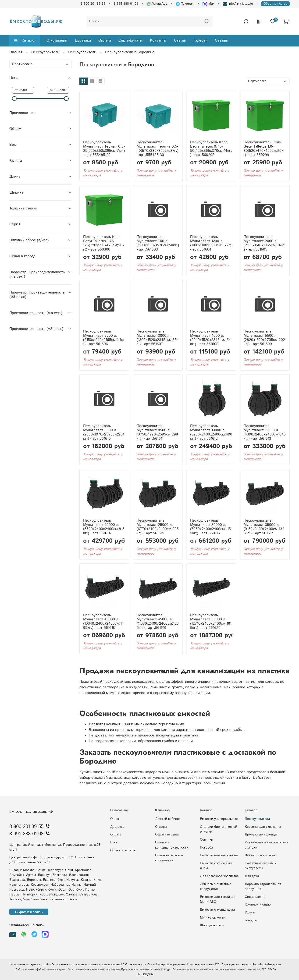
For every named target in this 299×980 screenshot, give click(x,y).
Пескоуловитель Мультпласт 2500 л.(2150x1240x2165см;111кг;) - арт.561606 (104, 338)
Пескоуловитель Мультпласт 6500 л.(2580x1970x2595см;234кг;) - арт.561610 (104, 432)
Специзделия (255, 897)
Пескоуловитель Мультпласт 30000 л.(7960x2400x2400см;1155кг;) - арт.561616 (210, 527)
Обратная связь (275, 4)
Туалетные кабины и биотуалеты (261, 866)
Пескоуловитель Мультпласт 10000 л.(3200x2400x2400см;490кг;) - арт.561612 (211, 432)
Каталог (25, 41)
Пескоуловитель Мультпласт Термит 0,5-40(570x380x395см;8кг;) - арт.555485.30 (157, 149)
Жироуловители (212, 925)
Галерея (201, 41)
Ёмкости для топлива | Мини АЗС (218, 899)
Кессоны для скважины (263, 827)
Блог (114, 842)
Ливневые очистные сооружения (216, 887)
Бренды (251, 920)
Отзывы (222, 41)
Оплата (105, 41)
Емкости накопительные (219, 855)
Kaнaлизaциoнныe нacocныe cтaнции (267, 845)
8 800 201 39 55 (93, 4)
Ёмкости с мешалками (217, 910)
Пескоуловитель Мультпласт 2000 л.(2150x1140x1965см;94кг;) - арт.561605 (265, 243)
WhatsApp (157, 4)
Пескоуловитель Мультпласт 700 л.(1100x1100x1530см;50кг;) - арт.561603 (158, 243)
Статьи (180, 41)
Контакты (158, 41)
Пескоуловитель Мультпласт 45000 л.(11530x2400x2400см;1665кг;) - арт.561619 (158, 621)
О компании (57, 41)
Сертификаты (130, 41)
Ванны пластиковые (260, 855)
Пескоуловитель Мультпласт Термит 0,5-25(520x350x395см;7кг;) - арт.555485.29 (104, 149)
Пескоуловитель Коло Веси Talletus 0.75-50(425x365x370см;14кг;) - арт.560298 (211, 149)
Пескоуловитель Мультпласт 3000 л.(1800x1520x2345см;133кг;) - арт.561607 (158, 338)
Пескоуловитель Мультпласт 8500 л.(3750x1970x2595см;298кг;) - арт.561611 (157, 432)
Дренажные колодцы (261, 835)
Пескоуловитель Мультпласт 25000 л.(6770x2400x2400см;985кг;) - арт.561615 (158, 527)
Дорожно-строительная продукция (263, 887)
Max (208, 4)
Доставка (83, 41)
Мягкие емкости (213, 918)
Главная (16, 52)
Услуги (250, 913)
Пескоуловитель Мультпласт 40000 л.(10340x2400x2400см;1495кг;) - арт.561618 (103, 621)
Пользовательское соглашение (169, 858)
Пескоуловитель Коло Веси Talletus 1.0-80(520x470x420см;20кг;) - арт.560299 (264, 149)
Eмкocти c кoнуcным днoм (216, 866)
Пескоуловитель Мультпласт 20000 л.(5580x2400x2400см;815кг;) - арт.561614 (104, 527)
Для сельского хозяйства (219, 876)
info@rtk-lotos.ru (238, 4)
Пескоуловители (45, 52)
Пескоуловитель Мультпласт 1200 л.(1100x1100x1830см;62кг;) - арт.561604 (211, 243)
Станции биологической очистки (219, 829)
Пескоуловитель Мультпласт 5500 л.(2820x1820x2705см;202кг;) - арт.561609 (264, 338)
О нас (115, 819)
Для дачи (252, 876)
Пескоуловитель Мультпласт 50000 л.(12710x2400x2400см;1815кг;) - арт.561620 (211, 621)
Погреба (206, 848)
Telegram (185, 4)
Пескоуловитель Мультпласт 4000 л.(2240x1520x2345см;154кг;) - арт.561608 (210, 338)
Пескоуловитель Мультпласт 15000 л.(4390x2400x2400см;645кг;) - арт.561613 (265, 432)
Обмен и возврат (123, 850)
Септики (206, 840)
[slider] (14, 99)
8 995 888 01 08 (126, 4)
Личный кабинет (168, 819)
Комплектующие (258, 905)
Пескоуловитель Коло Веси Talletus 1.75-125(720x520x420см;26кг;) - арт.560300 (104, 243)
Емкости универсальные (219, 819)
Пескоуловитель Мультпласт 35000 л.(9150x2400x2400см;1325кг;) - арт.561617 (264, 527)
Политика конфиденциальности (172, 845)
